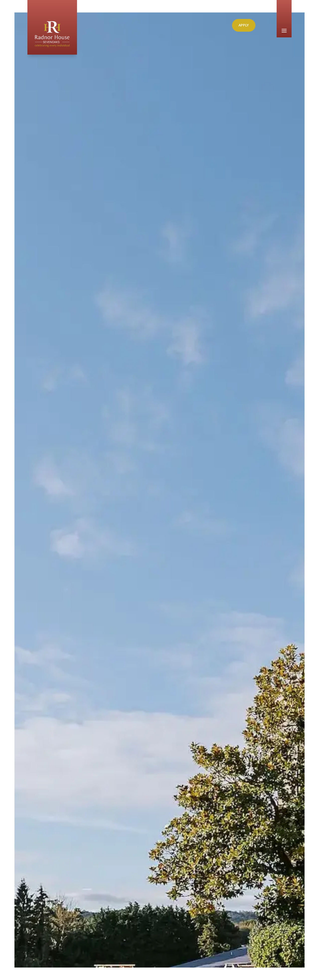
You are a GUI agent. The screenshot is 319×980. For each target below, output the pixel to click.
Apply (244, 25)
